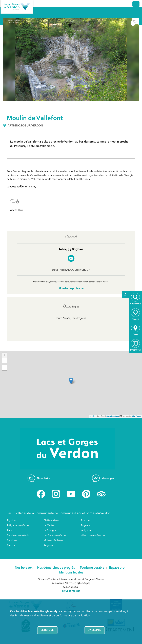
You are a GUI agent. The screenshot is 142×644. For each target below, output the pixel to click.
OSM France (136, 416)
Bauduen (12, 540)
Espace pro (117, 568)
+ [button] (5, 355)
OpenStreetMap (113, 416)
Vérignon (86, 530)
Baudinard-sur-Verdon (19, 535)
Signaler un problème (71, 289)
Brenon (11, 546)
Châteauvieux (51, 520)
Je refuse (47, 630)
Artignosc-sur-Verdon (18, 525)
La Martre (49, 525)
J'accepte (95, 630)
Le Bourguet (51, 530)
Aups (9, 530)
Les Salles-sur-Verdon (55, 535)
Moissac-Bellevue (53, 540)
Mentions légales (71, 573)
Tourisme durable (92, 568)
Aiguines (12, 520)
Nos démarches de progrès (56, 568)
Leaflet (92, 416)
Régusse (48, 546)
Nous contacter (71, 591)
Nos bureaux (24, 568)
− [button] (5, 360)
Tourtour (86, 520)
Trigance (85, 525)
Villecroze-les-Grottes (93, 535)
